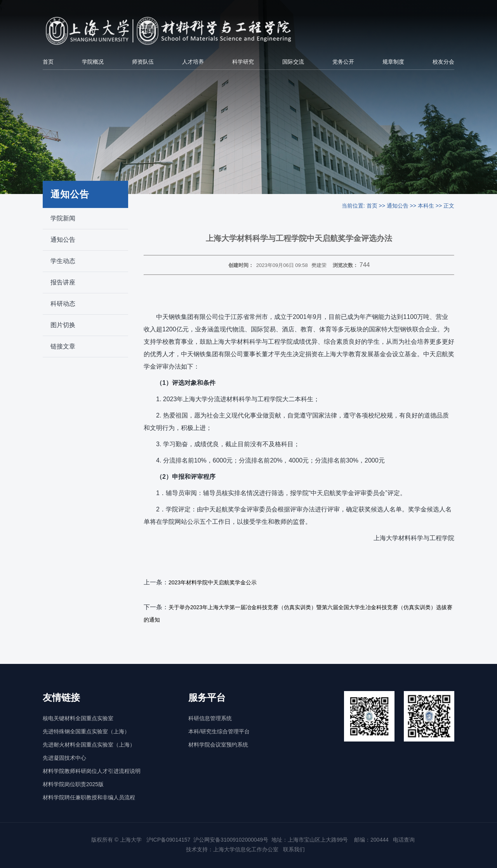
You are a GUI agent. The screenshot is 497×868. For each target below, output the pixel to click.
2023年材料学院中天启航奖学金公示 (213, 582)
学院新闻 (63, 218)
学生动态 (63, 261)
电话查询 (404, 840)
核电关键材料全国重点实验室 (78, 718)
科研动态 (63, 304)
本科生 (426, 206)
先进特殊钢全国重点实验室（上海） (86, 731)
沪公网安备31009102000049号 (231, 840)
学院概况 (93, 62)
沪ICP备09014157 (169, 840)
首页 (48, 62)
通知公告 (63, 240)
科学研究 (243, 62)
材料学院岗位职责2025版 (73, 784)
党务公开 (343, 62)
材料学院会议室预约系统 (218, 745)
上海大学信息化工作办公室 (248, 849)
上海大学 (130, 840)
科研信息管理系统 (210, 718)
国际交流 (293, 62)
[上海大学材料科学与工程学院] (181, 31)
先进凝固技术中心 (64, 758)
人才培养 (193, 62)
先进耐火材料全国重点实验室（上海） (89, 745)
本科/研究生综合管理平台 (219, 731)
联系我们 (295, 849)
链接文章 (63, 346)
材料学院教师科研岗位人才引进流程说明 (92, 771)
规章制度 (393, 62)
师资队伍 (143, 62)
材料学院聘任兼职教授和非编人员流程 (89, 797)
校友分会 (443, 62)
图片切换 (63, 325)
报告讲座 (63, 282)
